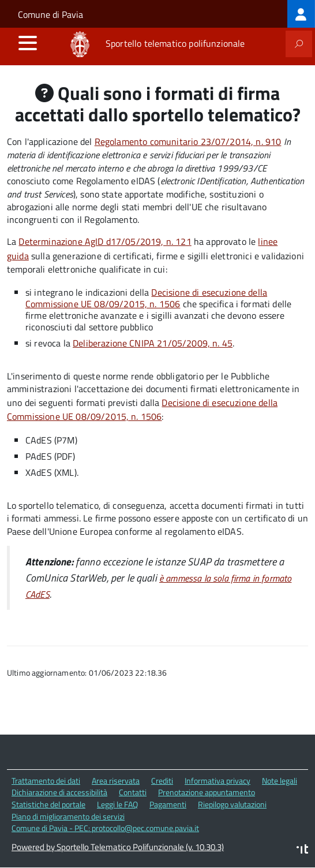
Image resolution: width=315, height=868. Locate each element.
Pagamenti (168, 804)
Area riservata (116, 781)
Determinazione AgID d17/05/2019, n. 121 (105, 241)
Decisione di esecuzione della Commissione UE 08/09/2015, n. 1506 (146, 298)
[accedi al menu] (28, 43)
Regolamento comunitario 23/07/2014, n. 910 (188, 141)
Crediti (162, 781)
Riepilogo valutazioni (232, 804)
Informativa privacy (217, 781)
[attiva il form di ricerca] (299, 44)
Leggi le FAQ (117, 804)
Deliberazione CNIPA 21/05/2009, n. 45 (153, 343)
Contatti (133, 792)
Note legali (280, 781)
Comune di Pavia (50, 14)
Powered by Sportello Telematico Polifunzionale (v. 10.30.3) (118, 847)
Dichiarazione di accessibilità (59, 792)
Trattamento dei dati (46, 781)
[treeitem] (301, 14)
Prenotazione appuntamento (207, 792)
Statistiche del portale (48, 804)
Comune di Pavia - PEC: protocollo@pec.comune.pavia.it (105, 828)
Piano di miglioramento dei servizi (68, 816)
